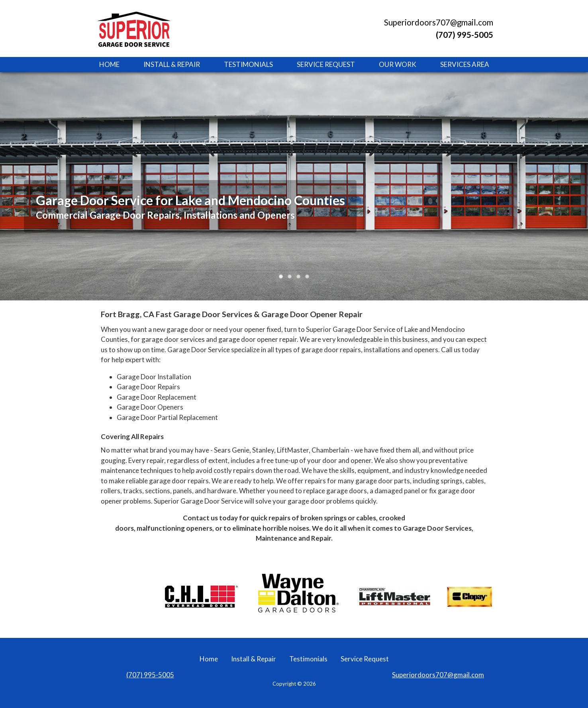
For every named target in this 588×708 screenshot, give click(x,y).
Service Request (326, 64)
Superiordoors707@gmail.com (439, 22)
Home (109, 64)
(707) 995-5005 (150, 675)
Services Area (465, 64)
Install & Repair (172, 64)
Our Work (398, 64)
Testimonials (248, 64)
